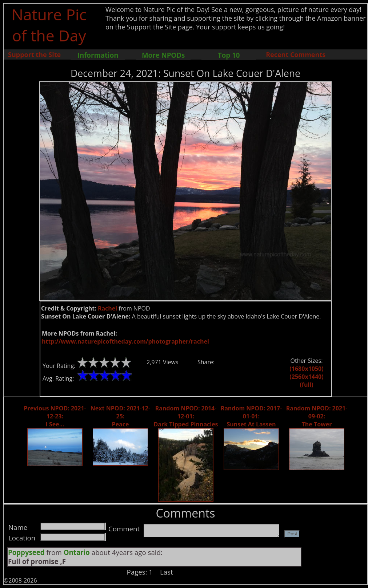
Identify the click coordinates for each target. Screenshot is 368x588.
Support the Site (34, 54)
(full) (306, 385)
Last (167, 572)
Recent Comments (296, 54)
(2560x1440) (306, 377)
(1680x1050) (306, 369)
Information (98, 55)
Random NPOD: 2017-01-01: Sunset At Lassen (251, 416)
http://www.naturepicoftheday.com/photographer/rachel (125, 341)
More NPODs (163, 55)
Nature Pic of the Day (49, 25)
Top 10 (229, 55)
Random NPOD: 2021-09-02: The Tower (317, 416)
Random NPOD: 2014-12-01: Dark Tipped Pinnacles (186, 416)
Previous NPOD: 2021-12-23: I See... (55, 416)
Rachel (107, 308)
